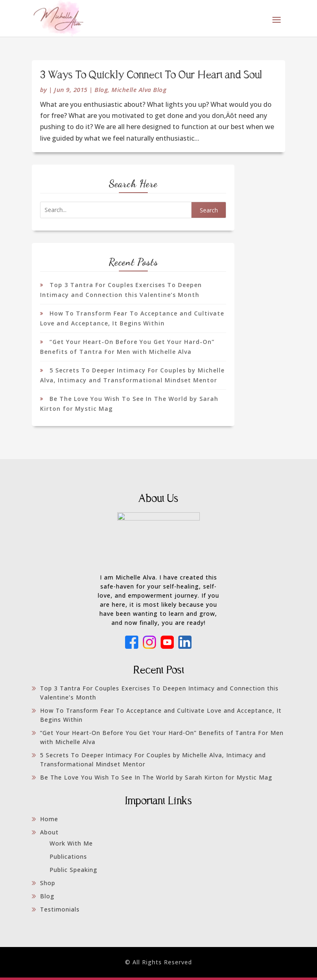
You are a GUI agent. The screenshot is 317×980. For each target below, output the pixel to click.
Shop (48, 885)
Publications (68, 859)
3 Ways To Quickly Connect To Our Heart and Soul (151, 75)
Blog (101, 90)
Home (49, 821)
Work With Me (71, 846)
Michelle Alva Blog (139, 90)
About (49, 835)
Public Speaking (73, 872)
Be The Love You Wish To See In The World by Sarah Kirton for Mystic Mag (156, 780)
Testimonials (60, 912)
